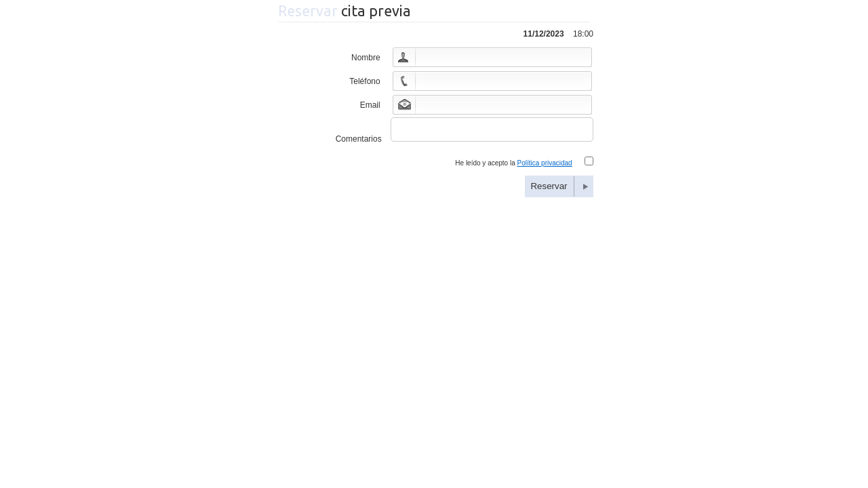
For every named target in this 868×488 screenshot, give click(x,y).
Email (370, 105)
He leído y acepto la (513, 167)
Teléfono (364, 81)
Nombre (366, 58)
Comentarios (359, 143)
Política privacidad (545, 167)
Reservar (549, 190)
